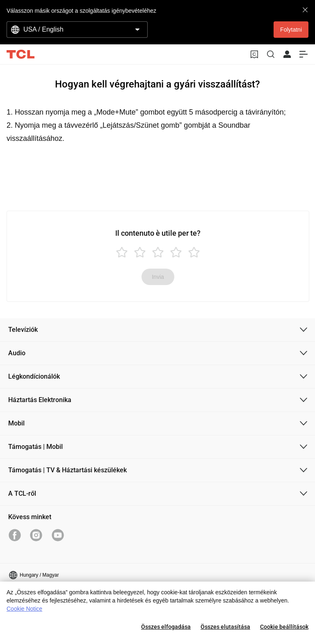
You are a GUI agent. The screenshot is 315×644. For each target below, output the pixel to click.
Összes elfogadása (166, 627)
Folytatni (291, 30)
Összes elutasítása (225, 627)
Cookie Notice (24, 609)
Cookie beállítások (284, 627)
